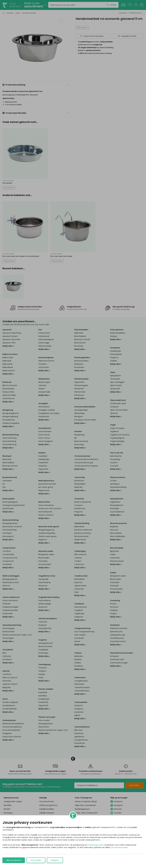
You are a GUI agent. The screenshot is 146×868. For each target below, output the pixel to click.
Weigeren (55, 860)
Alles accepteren (14, 860)
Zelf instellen (36, 860)
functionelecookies (119, 847)
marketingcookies (96, 845)
